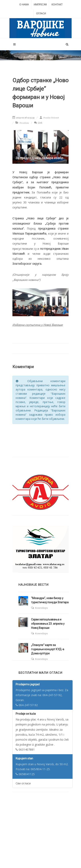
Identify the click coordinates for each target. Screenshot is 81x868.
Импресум (40, 4)
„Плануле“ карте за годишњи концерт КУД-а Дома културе (48, 649)
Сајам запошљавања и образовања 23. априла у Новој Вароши (48, 624)
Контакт (57, 4)
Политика (24, 123)
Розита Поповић (49, 118)
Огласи (41, 13)
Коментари (42, 608)
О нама (24, 4)
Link (38, 123)
